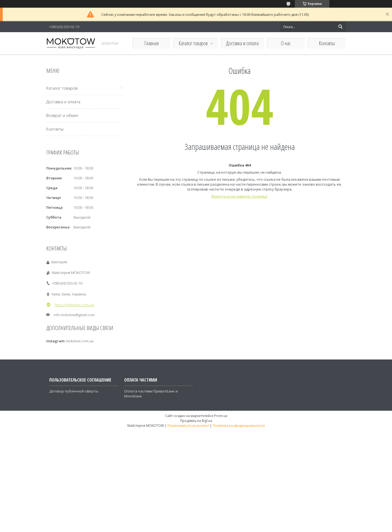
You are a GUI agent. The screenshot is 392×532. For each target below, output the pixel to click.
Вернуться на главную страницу (240, 196)
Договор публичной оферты (74, 391)
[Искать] (340, 27)
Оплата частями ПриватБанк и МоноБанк (151, 394)
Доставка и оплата (242, 43)
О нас (286, 43)
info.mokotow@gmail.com (74, 315)
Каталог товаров (193, 43)
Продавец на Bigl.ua (196, 421)
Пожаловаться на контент (188, 426)
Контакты (327, 43)
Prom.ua (221, 416)
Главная (151, 43)
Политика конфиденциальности (239, 426)
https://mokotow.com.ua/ (75, 305)
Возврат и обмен (62, 115)
